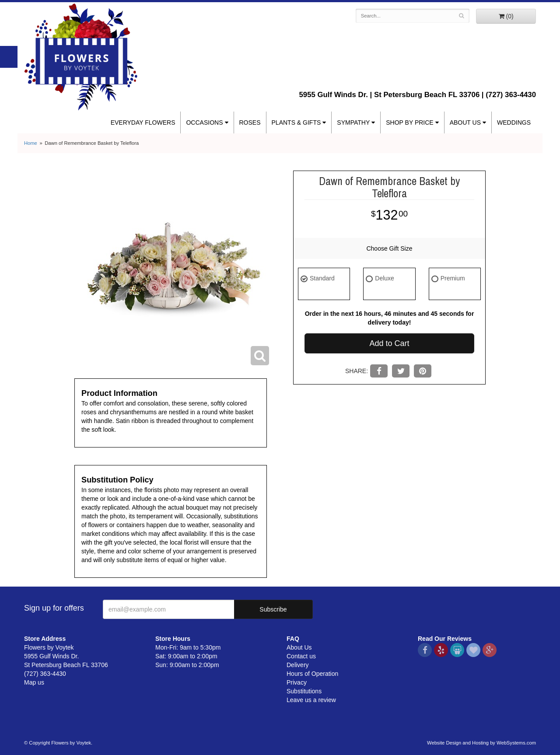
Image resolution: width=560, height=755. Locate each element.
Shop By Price (409, 122)
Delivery (298, 665)
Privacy (297, 682)
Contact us (301, 656)
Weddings (514, 122)
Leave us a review (311, 700)
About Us (465, 122)
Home (31, 143)
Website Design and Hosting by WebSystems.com (481, 743)
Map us (34, 682)
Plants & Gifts (296, 122)
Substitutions (304, 691)
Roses (250, 122)
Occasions (204, 122)
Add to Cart (389, 343)
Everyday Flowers (143, 122)
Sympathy (353, 122)
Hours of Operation (312, 674)
